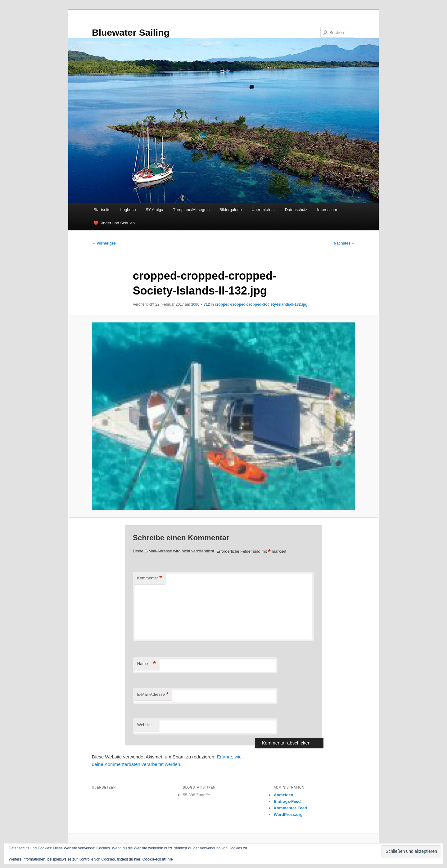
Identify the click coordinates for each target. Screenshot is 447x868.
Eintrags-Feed (287, 801)
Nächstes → (344, 243)
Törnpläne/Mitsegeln (191, 210)
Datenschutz (296, 210)
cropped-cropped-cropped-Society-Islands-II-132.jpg (261, 304)
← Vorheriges (104, 243)
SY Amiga (154, 210)
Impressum (327, 210)
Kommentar (150, 578)
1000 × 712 (201, 304)
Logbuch (128, 210)
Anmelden (284, 795)
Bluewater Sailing (131, 32)
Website (144, 725)
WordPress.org (288, 814)
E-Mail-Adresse (153, 695)
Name (147, 664)
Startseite (102, 210)
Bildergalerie (231, 210)
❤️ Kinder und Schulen (114, 223)
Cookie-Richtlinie (158, 859)
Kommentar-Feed (290, 808)
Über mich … (263, 210)
